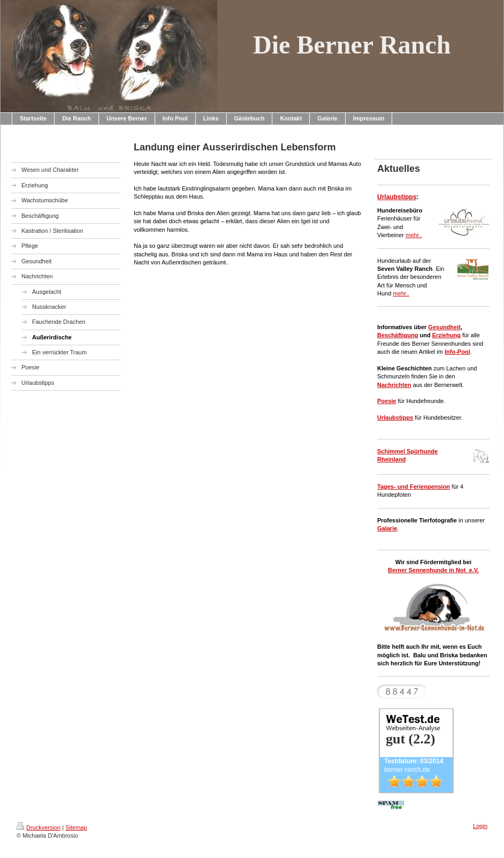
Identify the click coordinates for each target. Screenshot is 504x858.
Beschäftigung (398, 335)
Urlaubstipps (397, 197)
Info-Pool (457, 352)
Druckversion (39, 827)
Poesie (387, 401)
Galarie (387, 528)
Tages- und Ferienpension (414, 487)
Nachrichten (394, 385)
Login (480, 826)
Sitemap (76, 827)
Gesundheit (444, 327)
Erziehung (446, 335)
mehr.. (414, 235)
